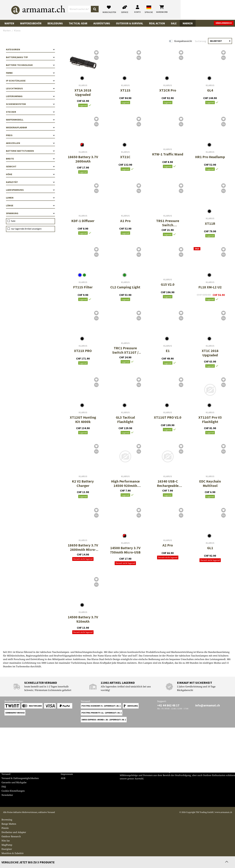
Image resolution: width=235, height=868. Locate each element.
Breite (30, 159)
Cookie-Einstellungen (13, 791)
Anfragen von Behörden (74, 770)
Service (7, 760)
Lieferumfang (30, 96)
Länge (30, 205)
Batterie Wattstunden (30, 151)
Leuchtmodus (30, 88)
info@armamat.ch (208, 705)
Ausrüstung (102, 23)
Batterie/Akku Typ (30, 57)
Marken (188, 23)
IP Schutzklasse (30, 81)
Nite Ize (6, 841)
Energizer (7, 849)
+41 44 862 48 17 (168, 705)
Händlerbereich (224, 23)
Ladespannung (30, 190)
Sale (174, 23)
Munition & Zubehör (13, 853)
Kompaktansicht (183, 41)
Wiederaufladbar (30, 127)
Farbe (30, 73)
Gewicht (30, 166)
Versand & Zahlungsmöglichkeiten (20, 778)
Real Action (157, 23)
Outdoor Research (11, 836)
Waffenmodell (30, 120)
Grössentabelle (10, 766)
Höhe (30, 174)
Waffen (9, 23)
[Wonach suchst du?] (107, 10)
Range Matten (9, 824)
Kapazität (30, 182)
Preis (30, 135)
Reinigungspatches (12, 857)
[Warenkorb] (216, 10)
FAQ (4, 787)
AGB (63, 778)
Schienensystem (30, 104)
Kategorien (30, 49)
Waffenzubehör (31, 23)
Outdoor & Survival (130, 23)
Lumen (30, 198)
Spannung (30, 213)
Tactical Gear (78, 23)
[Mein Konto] (192, 10)
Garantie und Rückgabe (14, 782)
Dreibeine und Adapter (14, 832)
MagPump (7, 845)
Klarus (83, 85)
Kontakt (6, 770)
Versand (6, 774)
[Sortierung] (220, 41)
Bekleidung (55, 23)
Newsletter (7, 795)
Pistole (5, 828)
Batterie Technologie (30, 65)
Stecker (30, 112)
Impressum (67, 774)
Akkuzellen (30, 143)
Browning (7, 820)
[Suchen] (149, 10)
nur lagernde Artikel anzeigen (26, 229)
